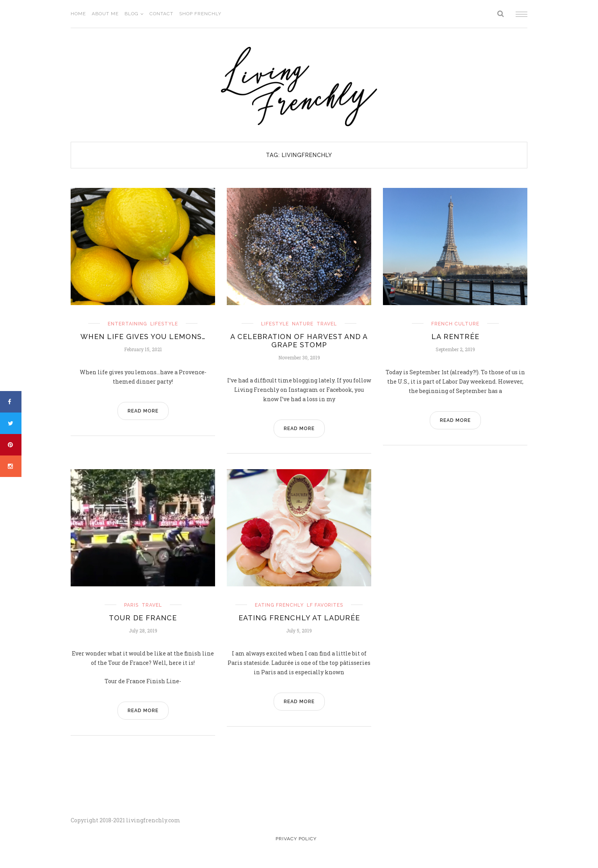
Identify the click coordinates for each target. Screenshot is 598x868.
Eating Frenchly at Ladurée (299, 618)
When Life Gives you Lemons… (143, 337)
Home (78, 14)
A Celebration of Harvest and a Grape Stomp (299, 341)
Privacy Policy (296, 839)
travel (327, 324)
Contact (161, 14)
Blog (132, 14)
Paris (131, 605)
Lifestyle (164, 324)
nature (303, 324)
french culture (455, 324)
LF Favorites (325, 605)
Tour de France (143, 618)
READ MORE (143, 411)
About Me (105, 14)
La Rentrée (455, 337)
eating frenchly (279, 605)
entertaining (127, 324)
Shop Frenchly (200, 14)
